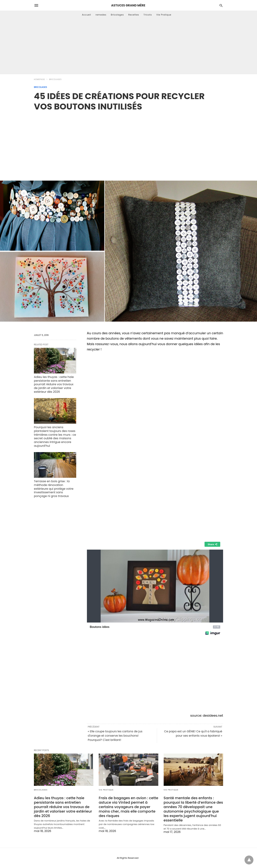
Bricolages (117, 15)
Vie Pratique (164, 15)
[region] (128, 142)
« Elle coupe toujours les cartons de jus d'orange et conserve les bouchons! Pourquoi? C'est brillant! (115, 736)
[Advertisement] (128, 47)
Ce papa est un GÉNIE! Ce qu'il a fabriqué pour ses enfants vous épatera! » (193, 733)
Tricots (148, 15)
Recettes (134, 15)
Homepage (39, 79)
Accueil (86, 15)
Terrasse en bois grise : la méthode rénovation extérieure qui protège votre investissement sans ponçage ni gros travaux (54, 489)
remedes (101, 15)
